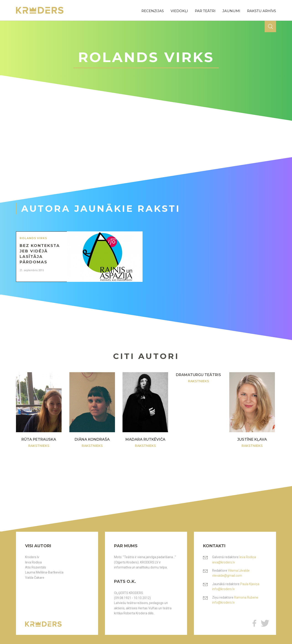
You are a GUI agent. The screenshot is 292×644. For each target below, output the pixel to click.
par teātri (205, 11)
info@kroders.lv (223, 589)
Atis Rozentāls (36, 567)
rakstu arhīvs (262, 11)
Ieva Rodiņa (33, 562)
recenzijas (153, 11)
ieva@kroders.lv (224, 562)
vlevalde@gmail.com (227, 576)
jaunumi (231, 11)
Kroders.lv (32, 557)
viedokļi (179, 11)
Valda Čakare (35, 578)
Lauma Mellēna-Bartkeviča (44, 572)
